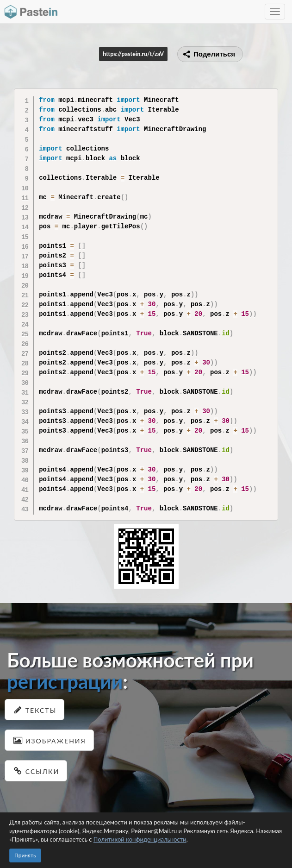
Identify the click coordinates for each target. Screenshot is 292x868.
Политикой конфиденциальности (140, 839)
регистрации (65, 681)
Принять (25, 855)
